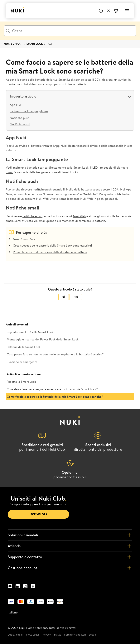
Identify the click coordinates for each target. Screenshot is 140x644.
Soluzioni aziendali (70, 535)
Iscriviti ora (39, 514)
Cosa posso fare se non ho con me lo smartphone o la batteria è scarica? (55, 354)
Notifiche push (20, 118)
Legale (93, 635)
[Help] (101, 11)
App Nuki (16, 105)
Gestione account (70, 568)
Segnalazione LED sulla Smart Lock (30, 332)
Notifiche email (20, 124)
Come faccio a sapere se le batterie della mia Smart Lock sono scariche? (55, 396)
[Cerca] (70, 31)
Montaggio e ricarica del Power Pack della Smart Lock (43, 339)
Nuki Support (13, 44)
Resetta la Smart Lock (21, 382)
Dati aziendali (15, 635)
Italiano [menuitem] (13, 612)
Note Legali (33, 635)
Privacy (47, 635)
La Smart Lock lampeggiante (29, 111)
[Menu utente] (109, 11)
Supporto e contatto (70, 557)
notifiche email (32, 216)
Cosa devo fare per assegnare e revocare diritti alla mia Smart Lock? (52, 389)
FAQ (49, 44)
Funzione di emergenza (22, 362)
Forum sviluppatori (75, 635)
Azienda (70, 546)
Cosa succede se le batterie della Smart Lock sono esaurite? (53, 245)
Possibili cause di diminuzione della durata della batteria (50, 252)
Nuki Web (79, 216)
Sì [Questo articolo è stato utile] (64, 297)
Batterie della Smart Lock (24, 347)
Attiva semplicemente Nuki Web (72, 199)
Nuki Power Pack (24, 239)
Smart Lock (35, 44)
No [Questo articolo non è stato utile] (76, 297)
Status (58, 635)
